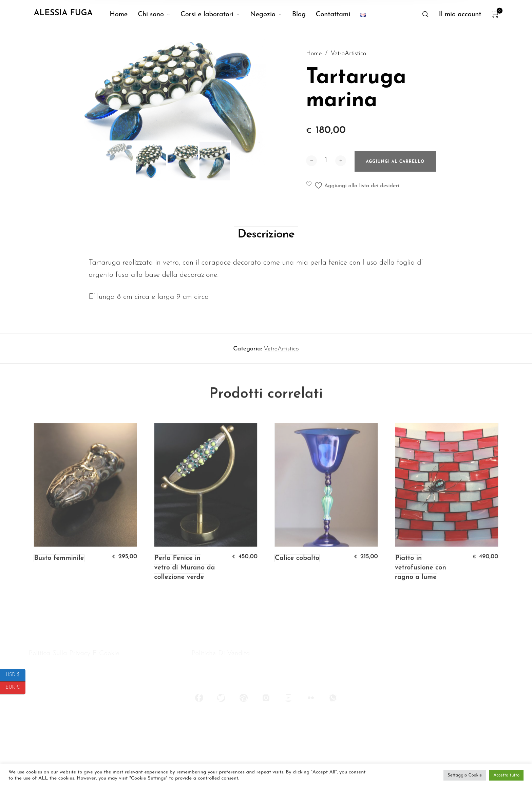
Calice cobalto (297, 572)
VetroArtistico (349, 55)
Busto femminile (59, 572)
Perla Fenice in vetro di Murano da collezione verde (184, 581)
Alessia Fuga (63, 13)
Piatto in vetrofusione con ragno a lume (421, 581)
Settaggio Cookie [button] (465, 775)
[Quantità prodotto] (326, 168)
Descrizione (266, 246)
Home (314, 55)
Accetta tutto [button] (506, 775)
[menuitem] (124, 15)
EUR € (15, 688)
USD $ (16, 675)
